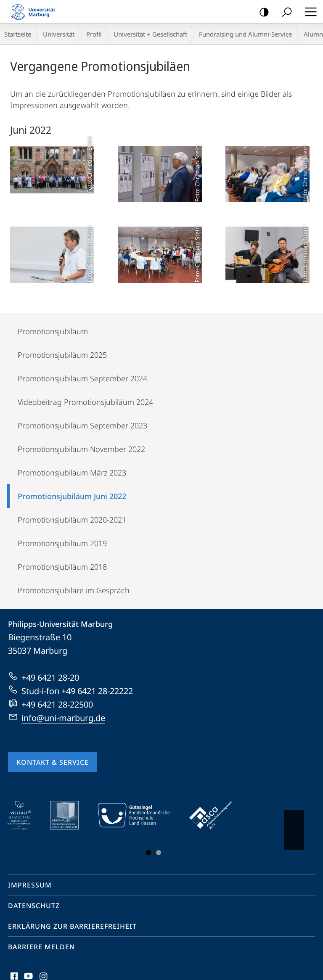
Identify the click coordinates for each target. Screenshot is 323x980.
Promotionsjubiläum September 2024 (82, 378)
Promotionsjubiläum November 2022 (81, 449)
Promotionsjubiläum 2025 (62, 355)
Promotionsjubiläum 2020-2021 (72, 520)
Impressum (30, 885)
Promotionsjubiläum (53, 331)
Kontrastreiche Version (261, 12)
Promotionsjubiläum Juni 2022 (72, 496)
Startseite (18, 34)
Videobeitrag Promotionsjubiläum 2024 (85, 402)
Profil (94, 34)
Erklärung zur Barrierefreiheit (72, 926)
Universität (59, 34)
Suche (284, 12)
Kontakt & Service (53, 762)
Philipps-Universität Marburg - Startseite (36, 12)
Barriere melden (41, 947)
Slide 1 (148, 853)
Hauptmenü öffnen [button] (308, 12)
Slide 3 (159, 853)
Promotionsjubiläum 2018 (62, 567)
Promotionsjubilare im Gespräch (74, 590)
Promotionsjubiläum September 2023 (82, 425)
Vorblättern (293, 826)
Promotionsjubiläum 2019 (62, 543)
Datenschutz (34, 906)
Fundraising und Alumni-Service (245, 34)
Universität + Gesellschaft (150, 34)
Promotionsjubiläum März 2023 (72, 473)
